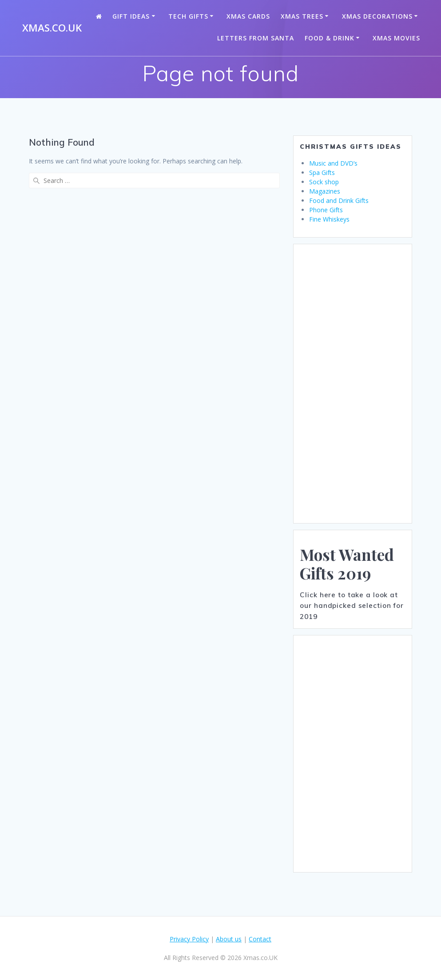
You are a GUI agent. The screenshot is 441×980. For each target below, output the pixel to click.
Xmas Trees (302, 16)
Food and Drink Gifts (339, 200)
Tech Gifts (188, 16)
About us (229, 939)
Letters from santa (256, 38)
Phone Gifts (326, 210)
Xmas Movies (396, 38)
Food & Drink (330, 38)
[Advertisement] (353, 384)
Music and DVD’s (333, 163)
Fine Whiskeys (329, 219)
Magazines (325, 191)
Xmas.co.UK (52, 28)
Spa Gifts (322, 173)
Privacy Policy (189, 939)
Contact (260, 939)
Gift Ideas (131, 16)
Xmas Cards (248, 16)
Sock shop (324, 182)
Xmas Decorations (377, 16)
